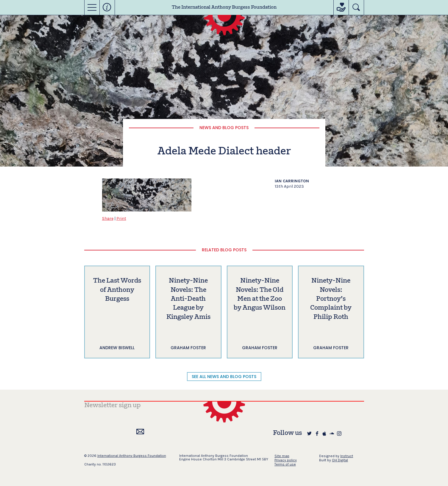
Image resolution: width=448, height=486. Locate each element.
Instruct (347, 456)
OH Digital (340, 460)
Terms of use (285, 464)
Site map (282, 456)
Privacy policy (286, 460)
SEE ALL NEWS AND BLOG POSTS (224, 377)
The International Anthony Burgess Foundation (224, 7)
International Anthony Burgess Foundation (132, 456)
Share (108, 218)
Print (121, 218)
